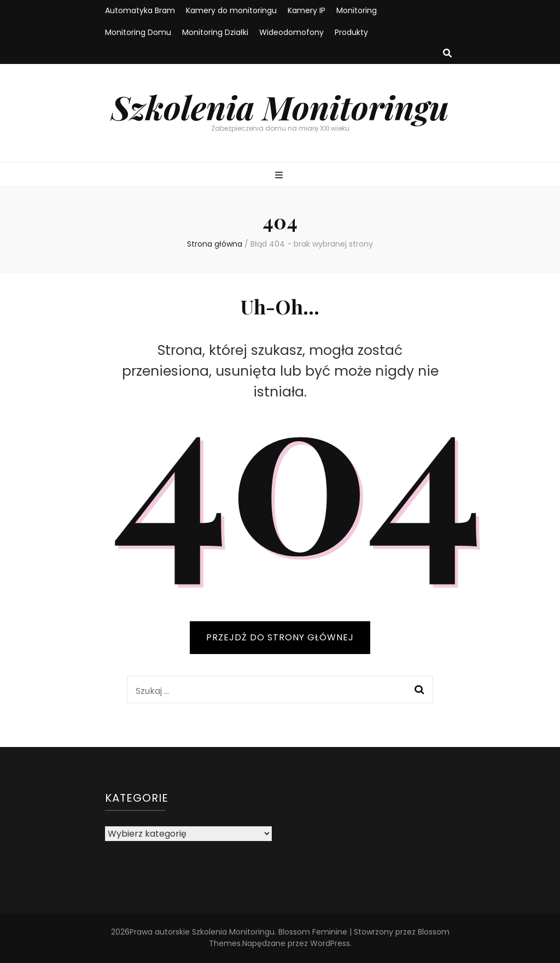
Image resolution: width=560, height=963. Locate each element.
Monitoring (357, 10)
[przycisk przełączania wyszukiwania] (447, 54)
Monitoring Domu (138, 32)
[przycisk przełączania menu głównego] (280, 176)
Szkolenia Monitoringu (280, 107)
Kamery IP (307, 10)
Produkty (351, 32)
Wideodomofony (291, 32)
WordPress (330, 943)
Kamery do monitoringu (231, 10)
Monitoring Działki (215, 32)
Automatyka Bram (140, 10)
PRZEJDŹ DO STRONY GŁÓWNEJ (280, 637)
